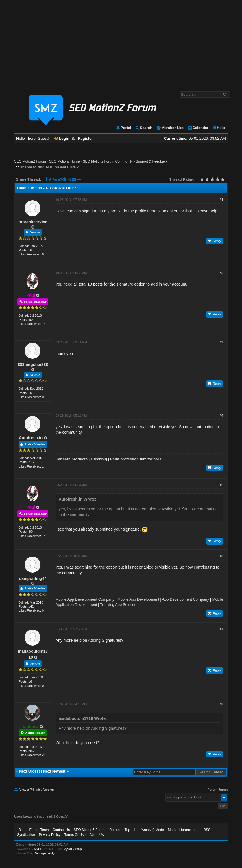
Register (82, 138)
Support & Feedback (152, 161)
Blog (22, 830)
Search (144, 128)
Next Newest (54, 771)
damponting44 (33, 578)
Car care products (72, 459)
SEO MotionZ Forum (30, 161)
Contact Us (61, 830)
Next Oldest (29, 771)
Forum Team (39, 830)
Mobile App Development (138, 599)
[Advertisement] (121, 43)
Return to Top (120, 830)
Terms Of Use (75, 835)
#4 (221, 415)
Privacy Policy (50, 835)
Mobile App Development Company (85, 599)
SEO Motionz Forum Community (108, 161)
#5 (221, 485)
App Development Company (185, 599)
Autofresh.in (31, 438)
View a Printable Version (37, 790)
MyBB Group (73, 849)
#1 (221, 200)
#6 (221, 556)
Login (62, 138)
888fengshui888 (33, 365)
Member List (170, 128)
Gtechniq (99, 459)
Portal (123, 128)
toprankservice (33, 222)
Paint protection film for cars (136, 459)
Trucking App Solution (118, 605)
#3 (221, 342)
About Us (96, 835)
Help (219, 128)
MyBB (38, 849)
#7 (221, 629)
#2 (221, 273)
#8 (221, 704)
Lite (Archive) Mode (149, 830)
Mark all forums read (184, 830)
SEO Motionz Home (64, 161)
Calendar (198, 128)
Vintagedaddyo (46, 853)
